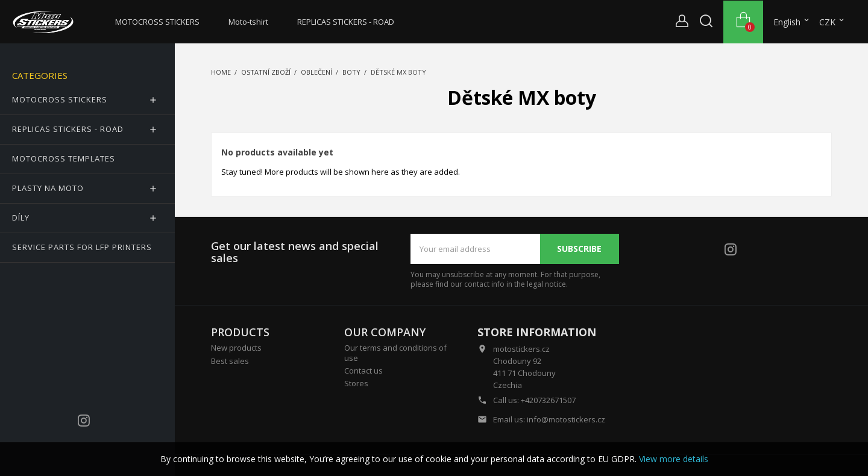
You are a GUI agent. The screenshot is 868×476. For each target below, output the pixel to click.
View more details (674, 459)
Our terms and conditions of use (395, 352)
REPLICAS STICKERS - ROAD (346, 22)
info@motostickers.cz (566, 419)
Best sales (230, 361)
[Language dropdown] (792, 22)
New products (236, 348)
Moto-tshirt (248, 22)
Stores (356, 383)
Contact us (363, 371)
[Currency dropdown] (832, 22)
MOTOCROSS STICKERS (157, 22)
